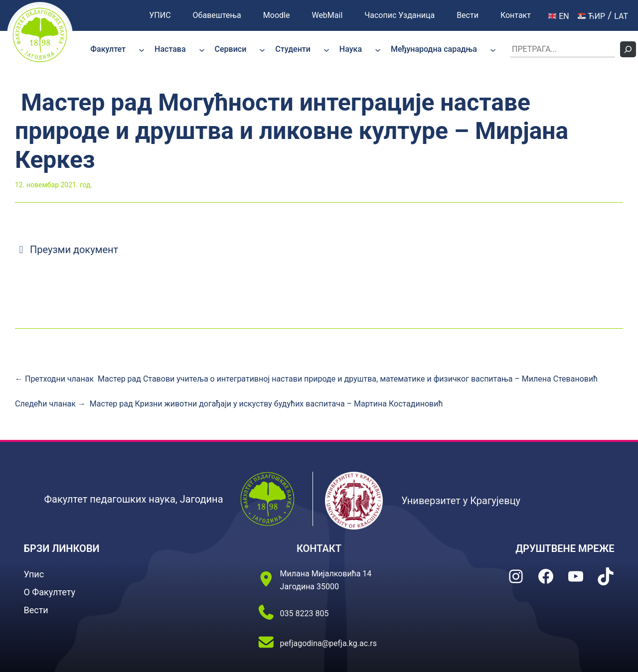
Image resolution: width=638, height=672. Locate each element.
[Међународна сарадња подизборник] (493, 49)
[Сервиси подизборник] (262, 49)
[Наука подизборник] (378, 49)
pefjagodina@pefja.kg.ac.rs (328, 643)
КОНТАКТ (319, 548)
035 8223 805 (305, 613)
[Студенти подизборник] (326, 49)
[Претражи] (628, 49)
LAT (621, 16)
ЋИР (591, 16)
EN (559, 16)
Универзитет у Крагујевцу (461, 501)
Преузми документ (67, 250)
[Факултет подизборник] (142, 49)
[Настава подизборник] (202, 49)
